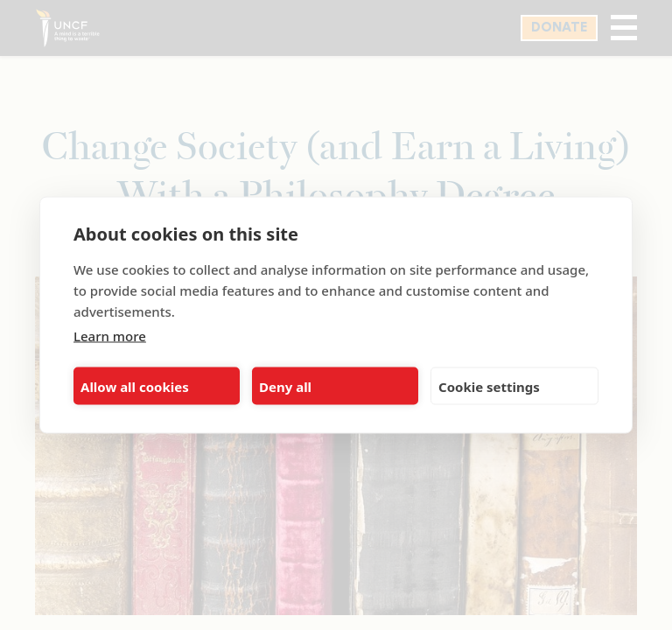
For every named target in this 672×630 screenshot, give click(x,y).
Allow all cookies (135, 386)
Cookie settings (489, 386)
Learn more (110, 336)
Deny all (285, 386)
